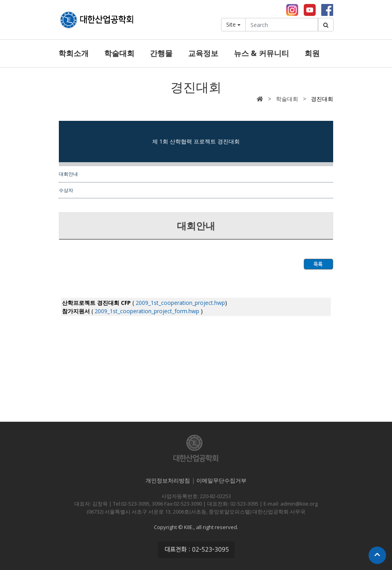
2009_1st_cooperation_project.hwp (180, 303)
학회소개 (74, 53)
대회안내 (68, 174)
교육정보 (203, 53)
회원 (312, 53)
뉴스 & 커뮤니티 (261, 53)
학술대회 (119, 53)
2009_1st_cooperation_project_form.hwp (146, 311)
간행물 (161, 53)
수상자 (66, 190)
